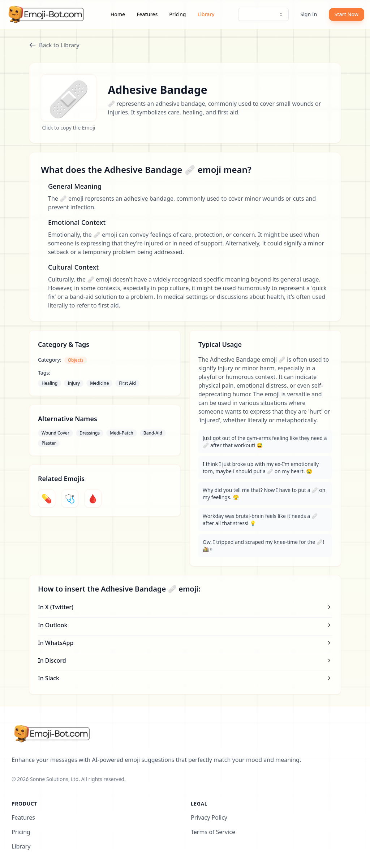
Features (147, 14)
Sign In (309, 14)
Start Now (347, 14)
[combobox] (263, 14)
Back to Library (54, 45)
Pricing (177, 14)
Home (118, 14)
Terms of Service (213, 832)
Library (206, 14)
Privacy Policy (209, 817)
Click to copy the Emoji (68, 128)
